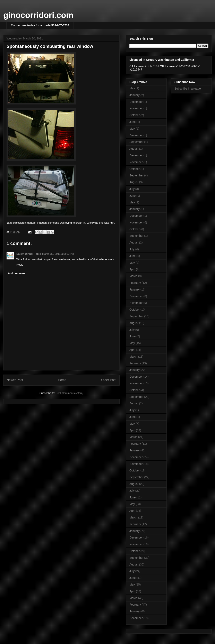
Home (62, 380)
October (135, 115)
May (132, 88)
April (132, 269)
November (136, 108)
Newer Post (15, 380)
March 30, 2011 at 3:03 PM (58, 254)
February (135, 283)
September (136, 142)
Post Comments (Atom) (70, 393)
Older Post (109, 380)
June (132, 122)
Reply (20, 265)
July (132, 189)
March (133, 276)
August (134, 149)
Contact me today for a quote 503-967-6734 (40, 25)
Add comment (17, 273)
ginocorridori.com (38, 15)
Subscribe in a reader (188, 89)
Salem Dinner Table (29, 254)
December (136, 102)
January (135, 95)
